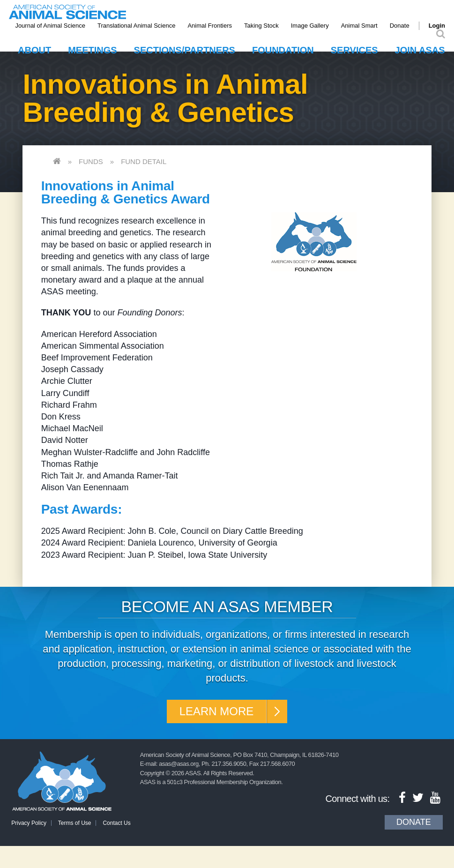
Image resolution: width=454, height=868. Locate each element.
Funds (91, 161)
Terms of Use (75, 823)
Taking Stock (261, 26)
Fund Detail (144, 161)
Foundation (283, 50)
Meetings (92, 50)
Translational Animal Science (136, 26)
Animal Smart (359, 26)
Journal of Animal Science (50, 26)
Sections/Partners (185, 50)
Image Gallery (310, 26)
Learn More (217, 711)
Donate (400, 26)
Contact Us (116, 823)
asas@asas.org (179, 764)
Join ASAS (420, 50)
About (34, 50)
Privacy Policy (29, 823)
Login (437, 26)
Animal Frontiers (210, 26)
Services (354, 50)
